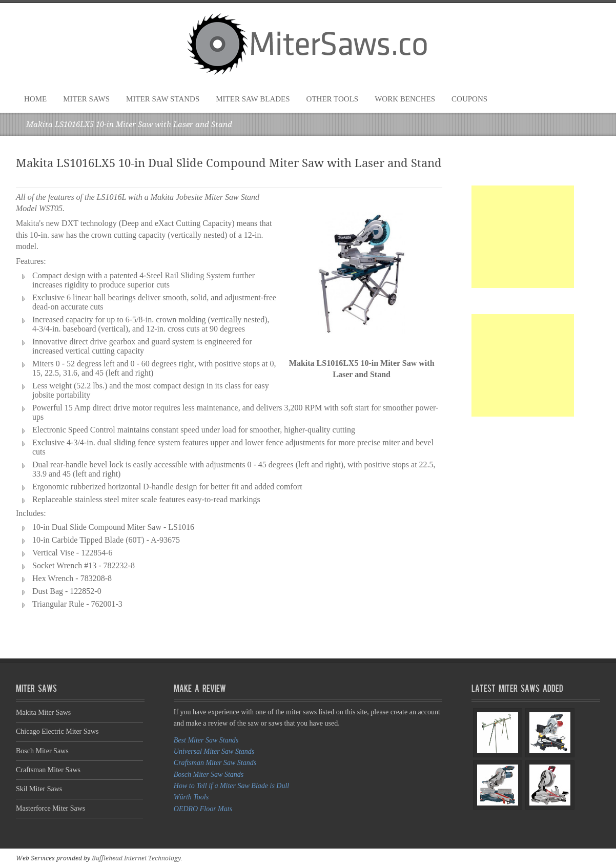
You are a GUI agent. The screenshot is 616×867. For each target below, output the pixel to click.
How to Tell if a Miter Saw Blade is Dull (231, 786)
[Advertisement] (523, 237)
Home (35, 99)
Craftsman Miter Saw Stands (215, 763)
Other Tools (333, 99)
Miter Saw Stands (163, 99)
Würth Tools (191, 797)
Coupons (469, 99)
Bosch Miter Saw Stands (209, 775)
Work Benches (405, 99)
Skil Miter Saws (39, 789)
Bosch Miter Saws (42, 751)
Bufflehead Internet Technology (136, 858)
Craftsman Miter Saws (48, 770)
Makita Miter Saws (43, 713)
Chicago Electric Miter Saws (57, 731)
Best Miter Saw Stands (206, 740)
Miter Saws (86, 99)
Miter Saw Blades (253, 99)
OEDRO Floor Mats (203, 809)
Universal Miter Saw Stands (214, 751)
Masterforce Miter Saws (50, 808)
